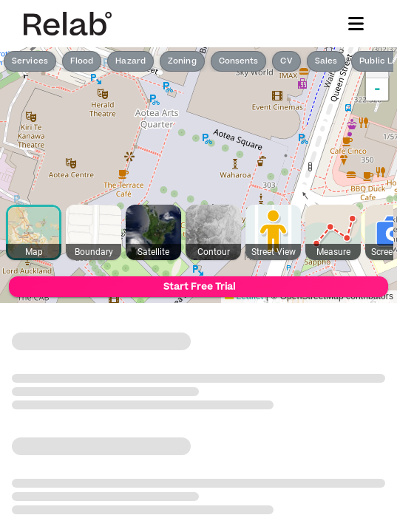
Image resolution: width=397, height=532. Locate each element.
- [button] (377, 89)
